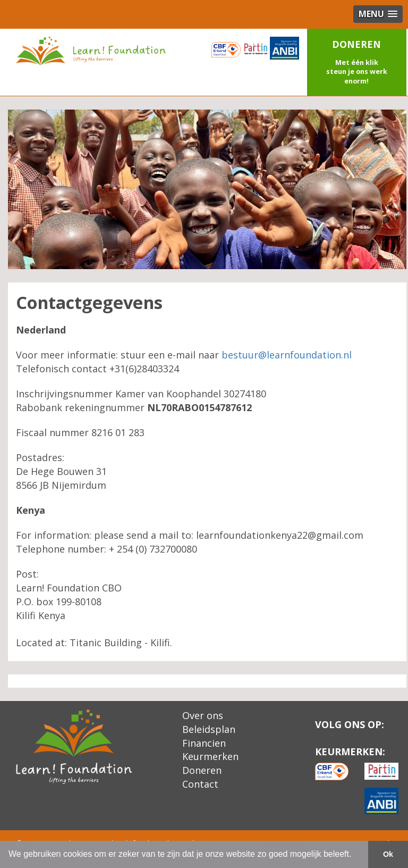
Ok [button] (388, 854)
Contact (200, 784)
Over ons (203, 715)
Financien (204, 743)
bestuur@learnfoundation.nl (287, 355)
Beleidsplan (209, 729)
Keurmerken (210, 756)
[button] (357, 62)
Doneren (202, 770)
